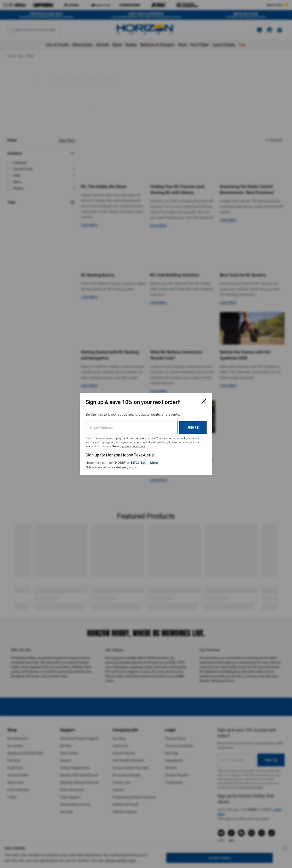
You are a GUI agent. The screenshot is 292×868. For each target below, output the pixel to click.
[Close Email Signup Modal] (204, 401)
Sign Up (193, 427)
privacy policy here (134, 446)
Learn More (149, 463)
